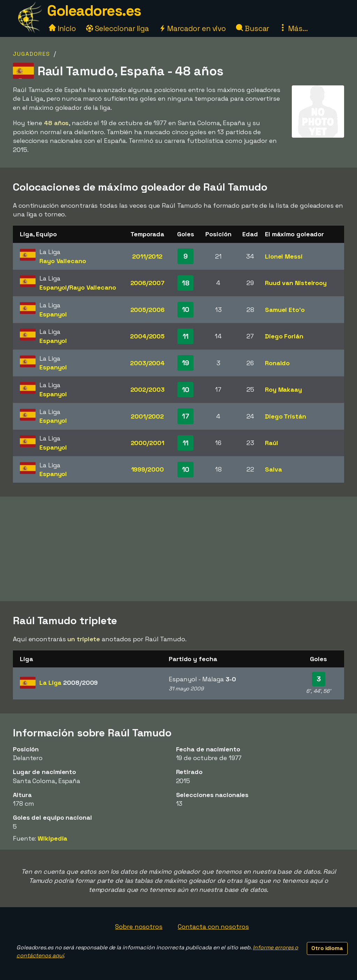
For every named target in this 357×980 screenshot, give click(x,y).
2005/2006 (147, 310)
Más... (293, 28)
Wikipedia (52, 838)
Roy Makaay (283, 389)
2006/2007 (147, 283)
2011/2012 (147, 256)
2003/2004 (147, 363)
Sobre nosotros (139, 927)
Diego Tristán (286, 416)
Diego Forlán (284, 336)
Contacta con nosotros (213, 927)
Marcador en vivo (192, 28)
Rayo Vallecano (63, 261)
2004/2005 (147, 336)
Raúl (272, 443)
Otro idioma (327, 948)
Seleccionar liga (117, 28)
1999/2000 (147, 469)
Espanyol (53, 287)
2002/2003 (147, 389)
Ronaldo (277, 363)
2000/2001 (147, 443)
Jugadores (32, 54)
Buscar (253, 28)
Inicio (62, 28)
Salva (274, 469)
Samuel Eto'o (285, 310)
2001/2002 (147, 416)
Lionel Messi (284, 256)
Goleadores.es (94, 11)
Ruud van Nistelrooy (296, 283)
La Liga (69, 683)
